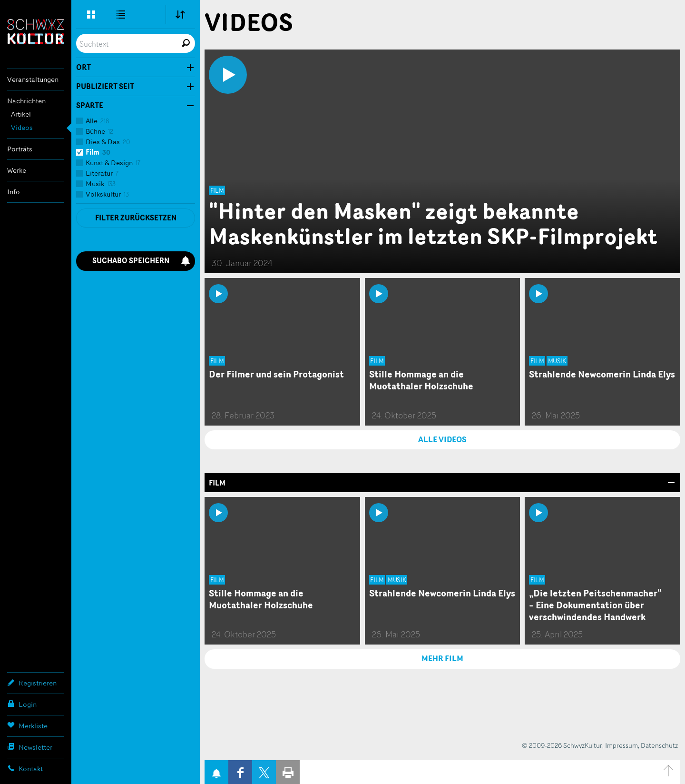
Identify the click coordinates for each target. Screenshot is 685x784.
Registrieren (32, 683)
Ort (83, 68)
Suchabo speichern (141, 261)
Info (14, 192)
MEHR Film (442, 658)
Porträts (20, 149)
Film (217, 483)
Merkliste (27, 725)
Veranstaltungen (33, 79)
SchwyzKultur (36, 32)
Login (22, 704)
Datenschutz (659, 745)
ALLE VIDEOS (442, 439)
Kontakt (25, 768)
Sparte (90, 106)
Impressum (621, 745)
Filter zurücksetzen (136, 218)
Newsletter (30, 747)
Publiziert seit (105, 87)
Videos (22, 127)
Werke (17, 170)
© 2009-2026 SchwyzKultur (562, 745)
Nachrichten (26, 101)
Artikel (21, 114)
